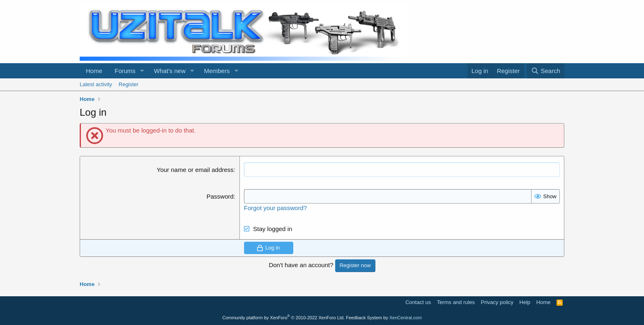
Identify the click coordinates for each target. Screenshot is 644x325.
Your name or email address (195, 170)
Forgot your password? (275, 208)
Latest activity (96, 84)
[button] (142, 71)
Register (129, 84)
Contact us (418, 302)
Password (220, 196)
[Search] (546, 71)
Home (94, 71)
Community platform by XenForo (283, 318)
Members (217, 71)
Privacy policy (497, 302)
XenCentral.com (406, 318)
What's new (170, 71)
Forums (125, 71)
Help (525, 302)
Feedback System (364, 318)
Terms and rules (456, 302)
